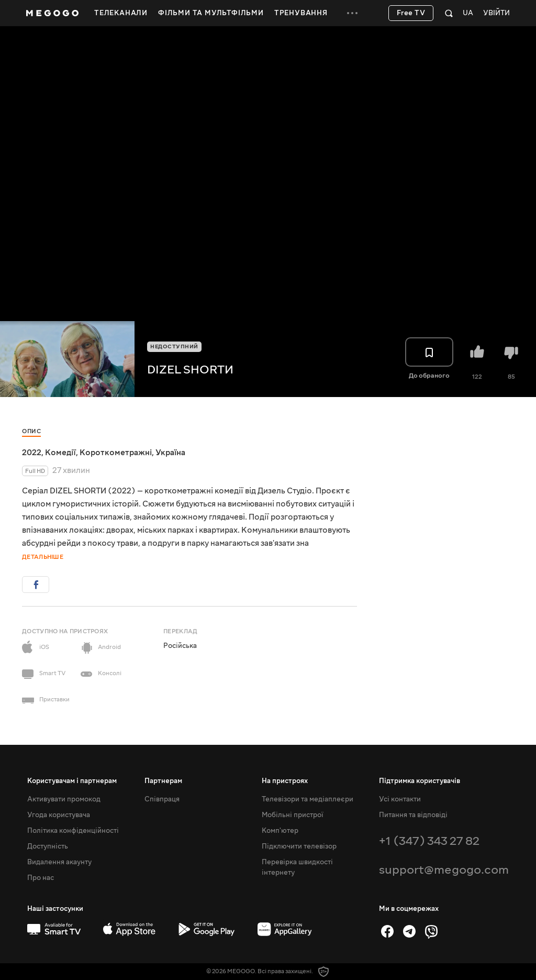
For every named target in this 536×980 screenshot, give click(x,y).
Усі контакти (400, 799)
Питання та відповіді (413, 815)
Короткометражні (116, 453)
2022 (32, 453)
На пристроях (285, 781)
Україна (170, 453)
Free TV (411, 13)
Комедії (60, 453)
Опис (31, 431)
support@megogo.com (444, 870)
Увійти (496, 13)
